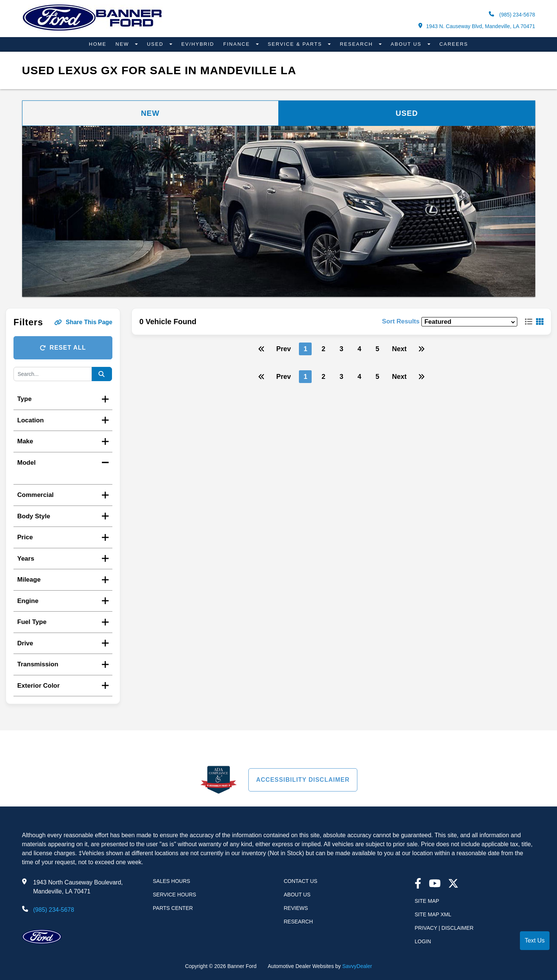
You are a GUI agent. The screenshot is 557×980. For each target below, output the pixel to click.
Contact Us (301, 881)
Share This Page (83, 322)
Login (423, 941)
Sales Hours (172, 881)
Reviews (296, 908)
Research (357, 44)
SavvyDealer (357, 966)
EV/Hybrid (198, 44)
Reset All (63, 348)
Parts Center (173, 908)
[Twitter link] (453, 884)
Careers (454, 44)
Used (156, 44)
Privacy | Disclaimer (444, 928)
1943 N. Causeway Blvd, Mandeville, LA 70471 (477, 26)
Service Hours (175, 895)
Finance (238, 44)
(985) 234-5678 (512, 14)
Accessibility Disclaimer (303, 780)
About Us (407, 44)
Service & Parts (296, 44)
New (123, 44)
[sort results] (469, 322)
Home (98, 44)
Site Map (427, 901)
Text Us (535, 940)
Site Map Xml (433, 914)
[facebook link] (418, 884)
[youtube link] (435, 884)
